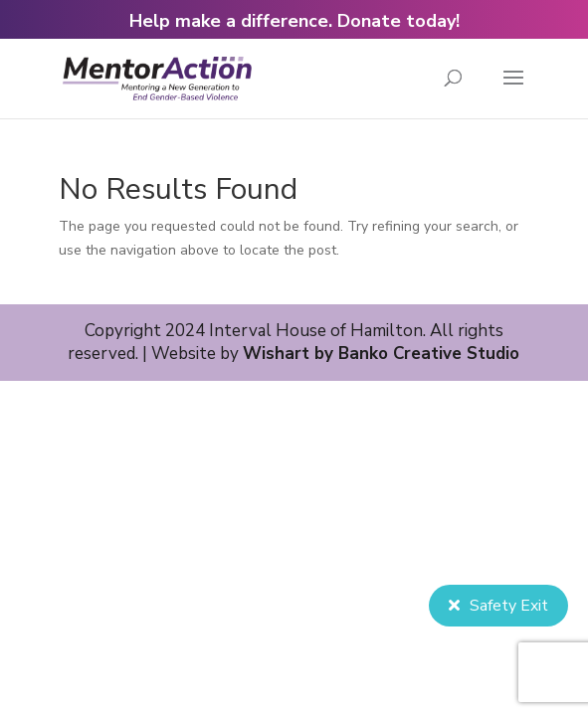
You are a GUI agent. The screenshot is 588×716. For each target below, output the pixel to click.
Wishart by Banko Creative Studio (381, 354)
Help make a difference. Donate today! (294, 21)
